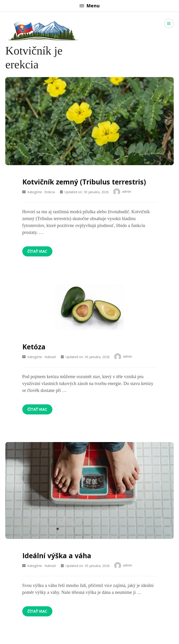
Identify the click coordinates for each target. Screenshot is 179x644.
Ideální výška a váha (57, 556)
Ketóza (34, 347)
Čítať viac (37, 251)
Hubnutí (50, 357)
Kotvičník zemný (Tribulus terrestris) (84, 182)
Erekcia (50, 192)
